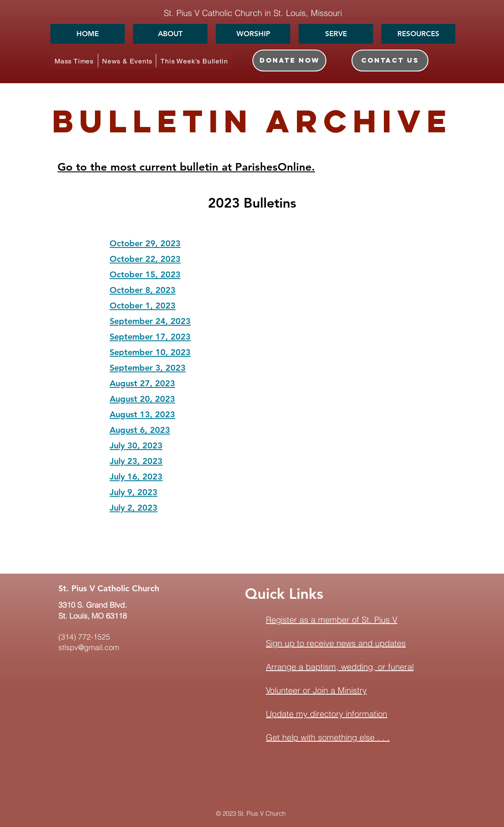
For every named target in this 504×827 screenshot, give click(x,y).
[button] (170, 34)
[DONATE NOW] (289, 61)
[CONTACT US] (390, 61)
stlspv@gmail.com (89, 647)
